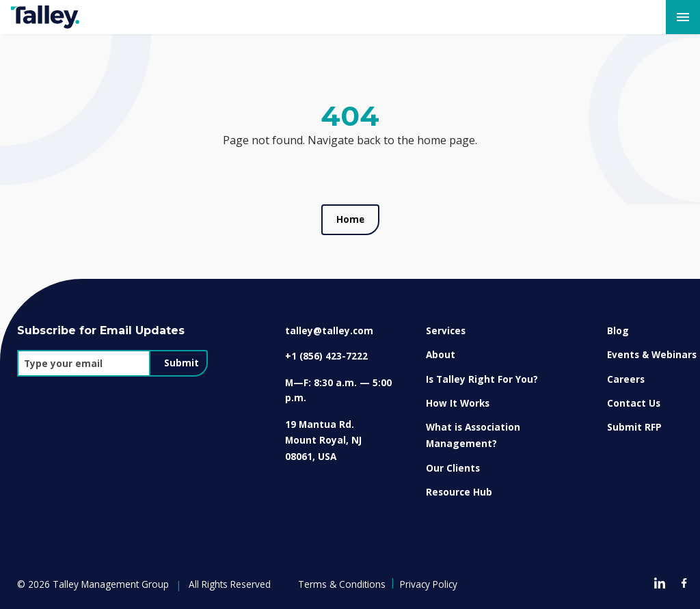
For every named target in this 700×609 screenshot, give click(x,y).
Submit (181, 363)
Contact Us (634, 403)
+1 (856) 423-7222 (326, 356)
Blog (618, 330)
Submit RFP (634, 427)
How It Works (458, 403)
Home (350, 219)
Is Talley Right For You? (482, 379)
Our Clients (453, 468)
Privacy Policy (429, 584)
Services (446, 330)
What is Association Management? (473, 435)
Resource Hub (459, 492)
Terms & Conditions (342, 584)
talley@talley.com (329, 330)
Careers (626, 379)
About (441, 354)
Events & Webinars (652, 354)
